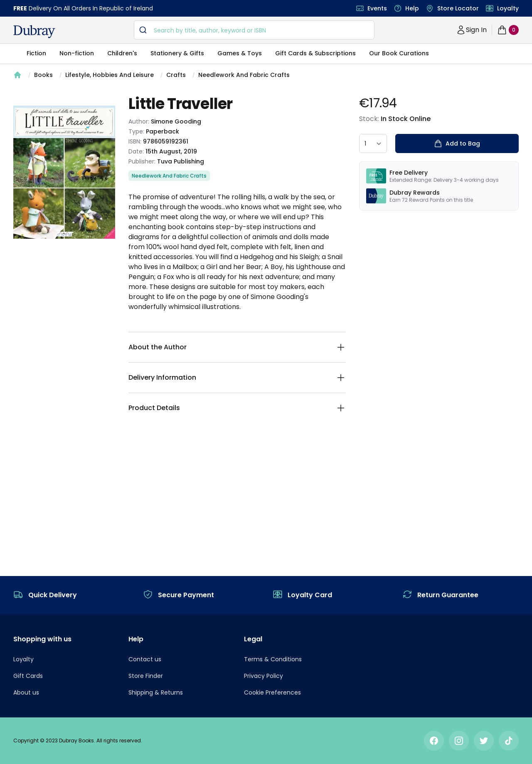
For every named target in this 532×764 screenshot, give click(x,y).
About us (26, 692)
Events (377, 8)
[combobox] (254, 30)
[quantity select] (373, 143)
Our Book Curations (399, 53)
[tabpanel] (64, 172)
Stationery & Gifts (177, 53)
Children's (122, 53)
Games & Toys (240, 53)
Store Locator (458, 8)
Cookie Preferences (272, 692)
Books (43, 75)
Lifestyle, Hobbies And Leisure (110, 75)
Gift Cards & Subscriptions (315, 53)
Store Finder (146, 676)
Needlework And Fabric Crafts (244, 75)
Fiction (36, 53)
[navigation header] (34, 32)
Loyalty (508, 8)
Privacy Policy (264, 676)
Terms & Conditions (273, 659)
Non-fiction (77, 53)
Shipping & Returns (156, 692)
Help (412, 8)
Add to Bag (457, 143)
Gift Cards (28, 676)
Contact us (145, 659)
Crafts (176, 75)
